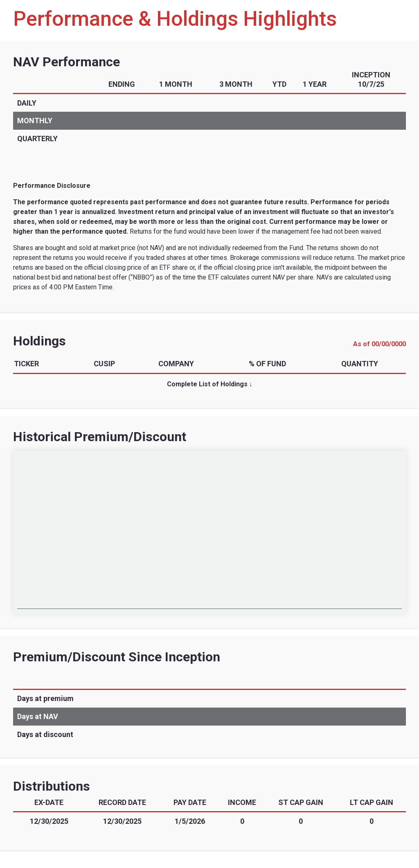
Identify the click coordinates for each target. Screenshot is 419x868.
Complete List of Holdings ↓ (210, 384)
